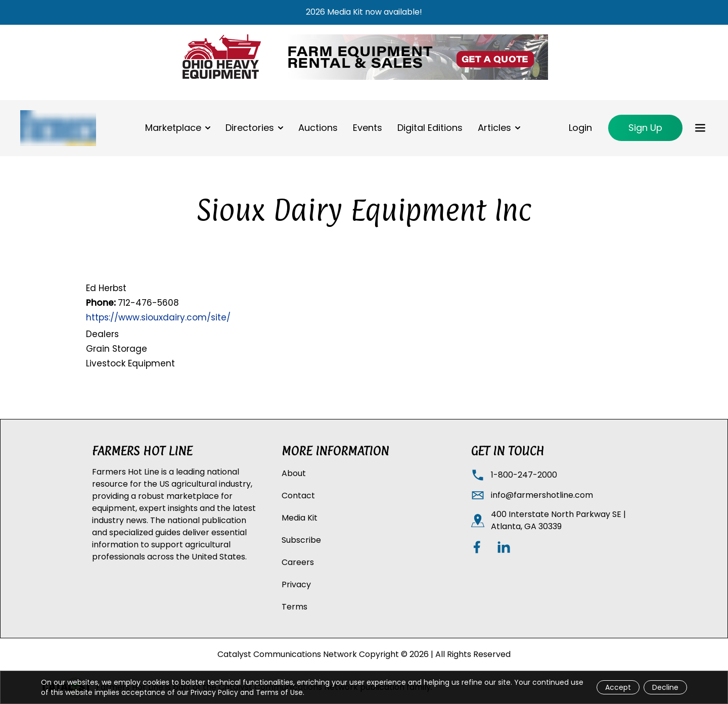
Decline (665, 687)
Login (580, 128)
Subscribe (301, 540)
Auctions (318, 128)
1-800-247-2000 (524, 475)
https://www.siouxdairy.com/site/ (158, 317)
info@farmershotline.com (542, 495)
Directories (250, 128)
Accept (618, 687)
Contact (298, 496)
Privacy (296, 584)
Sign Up (645, 128)
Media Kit (300, 518)
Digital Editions (430, 128)
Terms (294, 607)
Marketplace (173, 128)
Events (368, 128)
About (294, 473)
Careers (298, 562)
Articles (494, 128)
